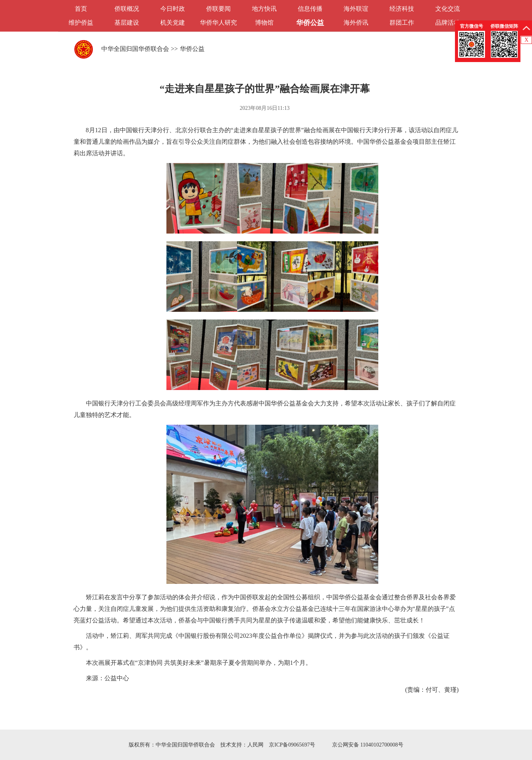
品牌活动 (448, 23)
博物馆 (264, 23)
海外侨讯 (356, 23)
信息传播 (310, 9)
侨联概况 (127, 9)
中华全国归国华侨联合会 (135, 49)
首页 (81, 9)
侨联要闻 (218, 9)
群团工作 (402, 23)
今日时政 (173, 9)
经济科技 (402, 9)
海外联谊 (356, 9)
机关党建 (173, 23)
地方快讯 (264, 9)
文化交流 (448, 9)
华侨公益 (310, 23)
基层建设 (127, 23)
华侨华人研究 (218, 23)
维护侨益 (81, 23)
